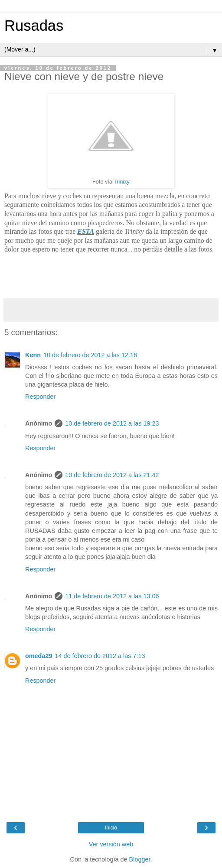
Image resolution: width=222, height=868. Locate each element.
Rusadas (34, 26)
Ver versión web (111, 844)
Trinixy (122, 182)
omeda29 (39, 656)
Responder (40, 397)
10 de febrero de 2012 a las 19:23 (112, 423)
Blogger (140, 859)
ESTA (86, 231)
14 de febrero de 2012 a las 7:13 (100, 656)
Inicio (111, 828)
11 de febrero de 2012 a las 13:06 (112, 596)
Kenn (33, 355)
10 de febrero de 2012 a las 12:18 (90, 355)
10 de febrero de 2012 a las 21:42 (112, 475)
